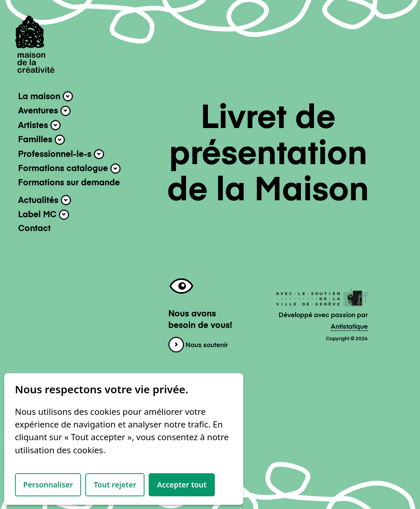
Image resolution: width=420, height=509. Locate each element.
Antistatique (349, 327)
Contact (34, 229)
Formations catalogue (69, 169)
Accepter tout (182, 485)
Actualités (45, 200)
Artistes (39, 125)
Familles (42, 140)
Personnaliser (48, 485)
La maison (46, 96)
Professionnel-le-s (61, 154)
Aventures (44, 111)
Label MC (44, 215)
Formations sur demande (69, 183)
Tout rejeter (115, 485)
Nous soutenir (198, 345)
